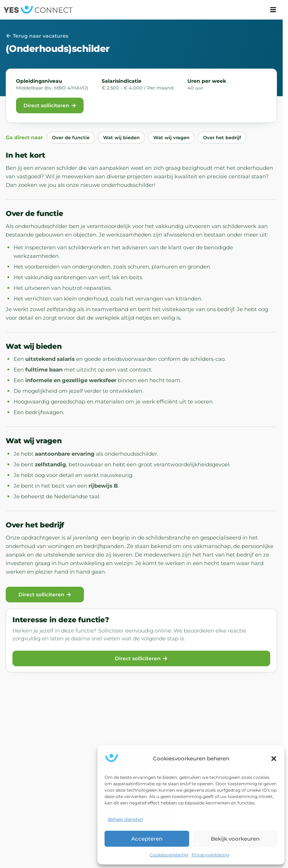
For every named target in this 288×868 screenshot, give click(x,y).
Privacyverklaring (210, 855)
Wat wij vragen (171, 137)
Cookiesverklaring (169, 855)
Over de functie (71, 137)
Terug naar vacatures (37, 36)
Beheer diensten (126, 819)
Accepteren (147, 839)
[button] (274, 759)
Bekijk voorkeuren (235, 839)
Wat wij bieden (121, 137)
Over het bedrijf (222, 137)
